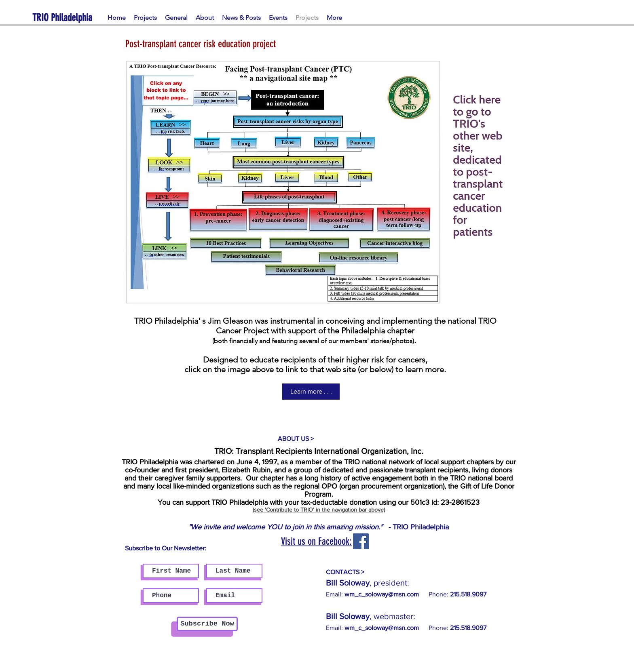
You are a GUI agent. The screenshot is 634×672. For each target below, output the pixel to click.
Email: (372, 594)
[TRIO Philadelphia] (69, 18)
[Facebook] (361, 541)
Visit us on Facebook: (316, 541)
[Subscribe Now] (207, 624)
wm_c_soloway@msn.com (382, 628)
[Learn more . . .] (311, 392)
